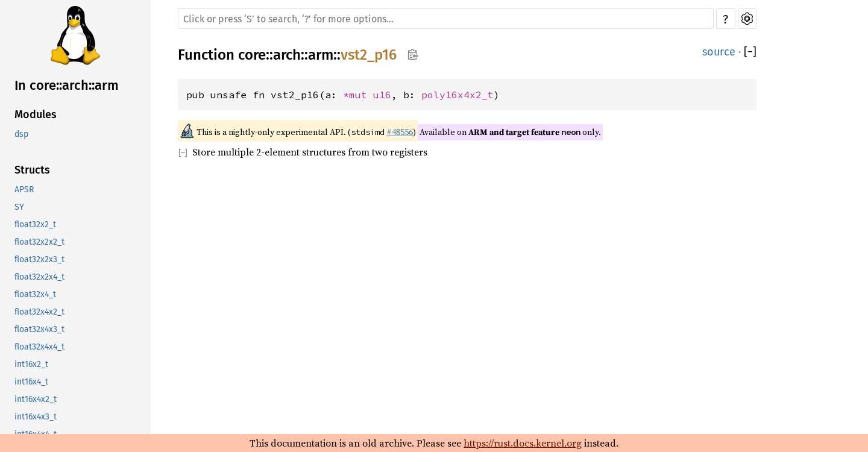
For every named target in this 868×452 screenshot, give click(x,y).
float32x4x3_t (39, 329)
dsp (21, 134)
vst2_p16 (369, 55)
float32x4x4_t (39, 347)
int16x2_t (31, 364)
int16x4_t (31, 382)
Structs (32, 170)
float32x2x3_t (39, 259)
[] (750, 52)
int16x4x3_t (36, 417)
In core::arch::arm (67, 85)
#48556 (400, 132)
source (719, 52)
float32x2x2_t (39, 242)
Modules (36, 115)
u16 (382, 95)
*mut (358, 95)
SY (19, 207)
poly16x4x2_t (458, 95)
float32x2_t (35, 224)
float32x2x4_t (39, 277)
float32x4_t (35, 294)
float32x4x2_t (39, 312)
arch (287, 55)
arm (321, 55)
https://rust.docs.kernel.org (523, 443)
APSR (24, 190)
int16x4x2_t (36, 399)
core (252, 55)
